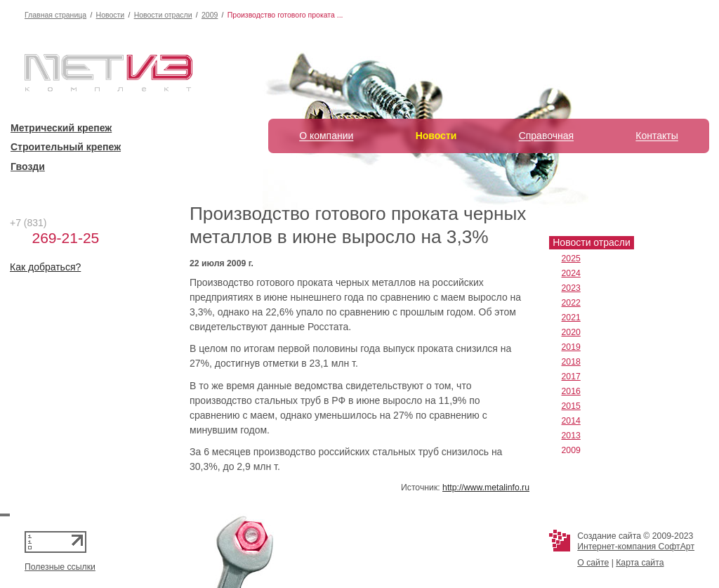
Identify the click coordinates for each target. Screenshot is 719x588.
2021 (571, 318)
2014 (571, 421)
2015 (571, 406)
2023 (571, 288)
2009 (210, 15)
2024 (571, 273)
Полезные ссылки (60, 567)
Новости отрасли (163, 15)
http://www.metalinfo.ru (486, 488)
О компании (326, 136)
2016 (571, 391)
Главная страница (55, 15)
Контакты (657, 136)
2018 (571, 362)
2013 (571, 436)
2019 (571, 347)
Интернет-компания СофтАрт (636, 547)
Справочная (546, 136)
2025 (571, 259)
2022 (571, 303)
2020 (571, 332)
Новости (111, 15)
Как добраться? (45, 267)
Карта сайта (640, 563)
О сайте (593, 563)
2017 (571, 377)
